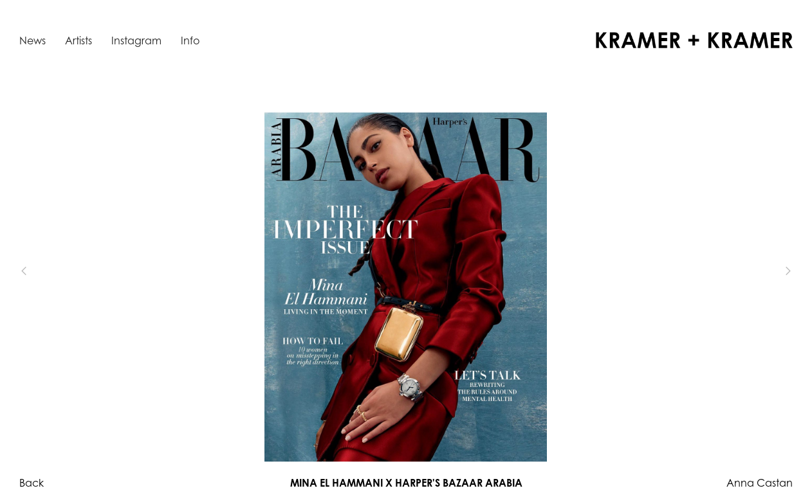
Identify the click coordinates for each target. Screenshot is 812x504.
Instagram (136, 40)
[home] (694, 40)
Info (190, 40)
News (32, 40)
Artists (78, 40)
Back (32, 483)
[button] (45, 271)
